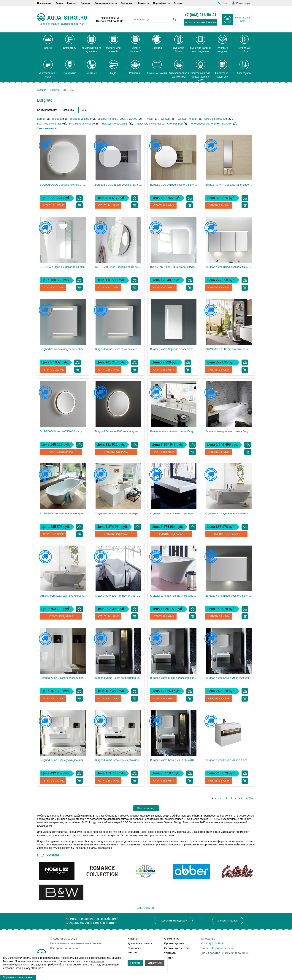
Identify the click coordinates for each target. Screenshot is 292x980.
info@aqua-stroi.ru (221, 948)
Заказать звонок (228, 921)
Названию (68, 110)
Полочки (227, 124)
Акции (59, 3)
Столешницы (175, 124)
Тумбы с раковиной (215, 119)
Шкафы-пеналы (188, 119)
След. (249, 798)
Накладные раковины (115, 124)
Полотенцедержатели (203, 124)
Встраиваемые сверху (82, 124)
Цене (84, 110)
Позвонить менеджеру (173, 921)
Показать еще (146, 808)
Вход (225, 3)
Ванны (41, 119)
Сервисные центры (177, 948)
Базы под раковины (49, 124)
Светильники (45, 128)
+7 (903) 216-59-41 (201, 15)
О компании (44, 3)
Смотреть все (146, 908)
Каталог (72, 3)
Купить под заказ (61, 452)
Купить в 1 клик (54, 205)
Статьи (178, 3)
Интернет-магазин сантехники (69, 943)
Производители (174, 943)
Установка (127, 3)
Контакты (143, 3)
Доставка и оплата (106, 3)
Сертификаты (161, 3)
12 (241, 798)
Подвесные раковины (148, 124)
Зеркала (57, 119)
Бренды (85, 3)
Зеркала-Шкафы (80, 119)
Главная (42, 90)
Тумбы (149, 119)
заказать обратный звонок (200, 23)
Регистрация (243, 3)
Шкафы (165, 119)
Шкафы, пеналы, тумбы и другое (117, 119)
